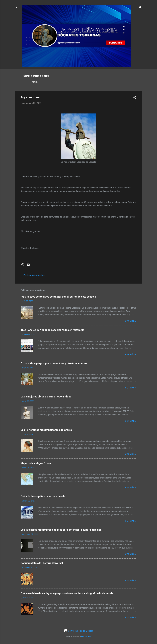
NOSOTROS (36, 82)
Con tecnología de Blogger (78, 631)
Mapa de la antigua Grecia (36, 464)
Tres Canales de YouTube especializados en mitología (53, 331)
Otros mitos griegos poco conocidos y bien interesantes (54, 364)
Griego (51, 82)
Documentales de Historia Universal (42, 564)
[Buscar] (140, 8)
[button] (135, 98)
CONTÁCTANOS (119, 82)
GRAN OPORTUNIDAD (95, 82)
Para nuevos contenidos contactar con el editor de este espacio (58, 297)
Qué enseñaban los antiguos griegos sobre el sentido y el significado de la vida (67, 594)
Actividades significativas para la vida (43, 497)
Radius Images (86, 636)
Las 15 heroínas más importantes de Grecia (46, 430)
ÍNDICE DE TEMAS (69, 82)
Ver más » (131, 322)
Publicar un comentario (34, 276)
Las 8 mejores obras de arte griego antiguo (46, 397)
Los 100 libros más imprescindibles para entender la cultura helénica (61, 530)
